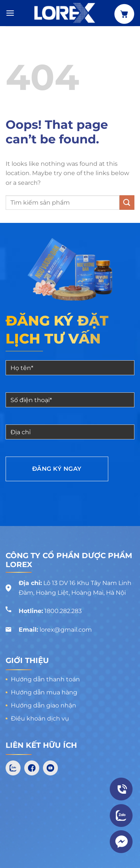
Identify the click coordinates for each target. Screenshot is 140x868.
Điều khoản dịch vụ (40, 718)
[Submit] (127, 203)
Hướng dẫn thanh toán (45, 679)
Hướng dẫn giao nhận (43, 705)
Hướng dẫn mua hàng (44, 692)
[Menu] (10, 13)
